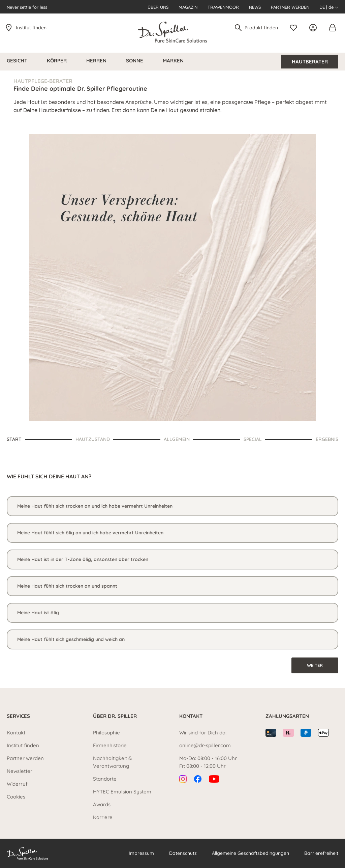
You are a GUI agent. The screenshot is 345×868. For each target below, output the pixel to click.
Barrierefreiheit (321, 853)
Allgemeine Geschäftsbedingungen (250, 853)
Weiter (315, 665)
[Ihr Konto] (315, 28)
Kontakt (16, 733)
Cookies (16, 797)
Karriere (103, 817)
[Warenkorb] (332, 28)
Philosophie (106, 733)
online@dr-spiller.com (205, 745)
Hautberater (310, 62)
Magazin (188, 7)
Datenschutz (183, 853)
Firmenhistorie (110, 745)
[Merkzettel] (295, 28)
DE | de (329, 7)
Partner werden (290, 7)
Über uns (158, 7)
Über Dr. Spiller (115, 716)
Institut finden (31, 28)
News (255, 7)
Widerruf (17, 784)
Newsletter (20, 771)
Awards (102, 804)
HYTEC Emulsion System (122, 792)
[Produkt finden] (262, 28)
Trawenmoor (223, 7)
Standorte (105, 779)
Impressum (141, 853)
